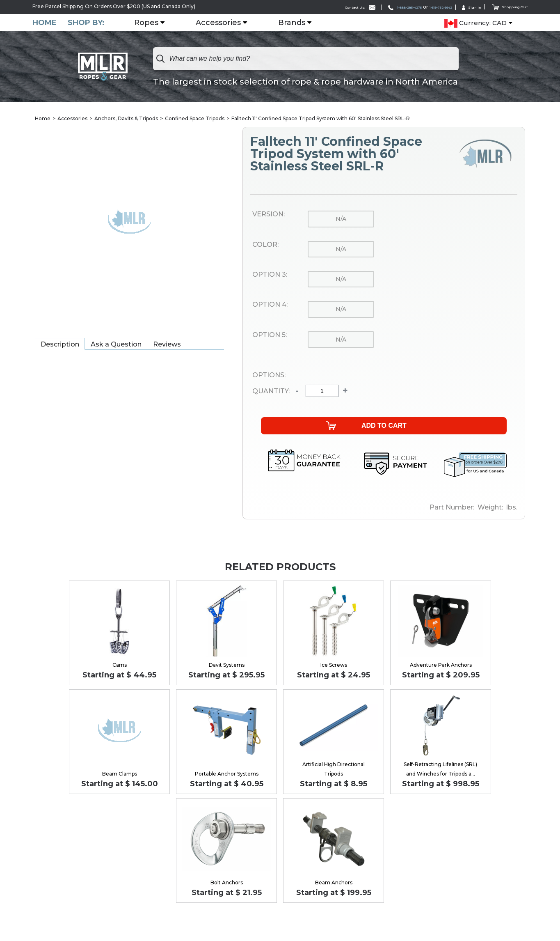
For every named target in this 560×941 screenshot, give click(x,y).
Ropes (152, 23)
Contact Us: (313, 7)
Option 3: (270, 275)
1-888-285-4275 (370, 7)
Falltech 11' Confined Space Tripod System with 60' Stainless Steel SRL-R (321, 119)
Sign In (461, 7)
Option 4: (270, 305)
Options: (269, 376)
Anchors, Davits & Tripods (126, 119)
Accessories (224, 23)
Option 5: (270, 335)
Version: (269, 215)
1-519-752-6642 (421, 7)
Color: (265, 245)
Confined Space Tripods (195, 119)
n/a (341, 219)
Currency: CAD (475, 23)
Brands (297, 23)
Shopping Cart (506, 6)
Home (45, 22)
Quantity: (271, 392)
